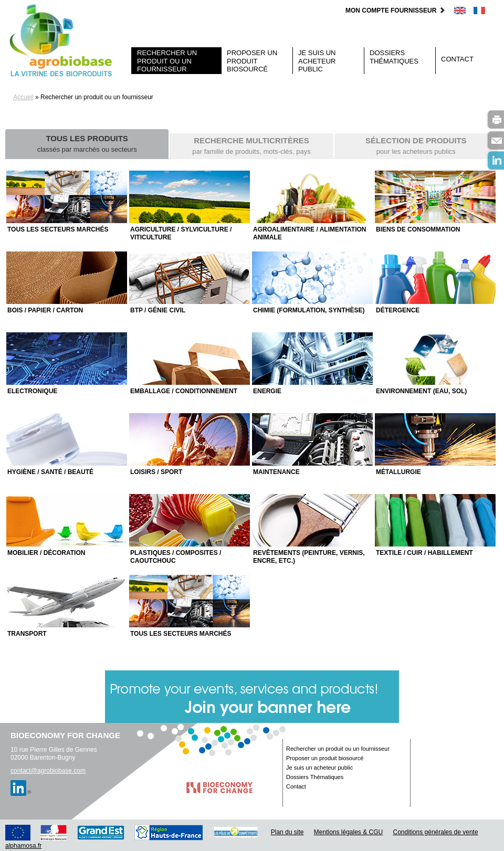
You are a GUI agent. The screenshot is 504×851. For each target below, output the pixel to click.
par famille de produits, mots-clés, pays (251, 146)
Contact (457, 59)
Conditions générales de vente (436, 832)
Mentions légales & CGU (348, 832)
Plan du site (287, 832)
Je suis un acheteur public (317, 61)
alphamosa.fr (23, 846)
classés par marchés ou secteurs (87, 144)
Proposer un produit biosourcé (252, 61)
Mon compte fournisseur (396, 10)
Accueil (23, 97)
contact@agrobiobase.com (48, 771)
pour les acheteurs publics (416, 146)
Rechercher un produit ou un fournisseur (167, 61)
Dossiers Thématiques (394, 57)
